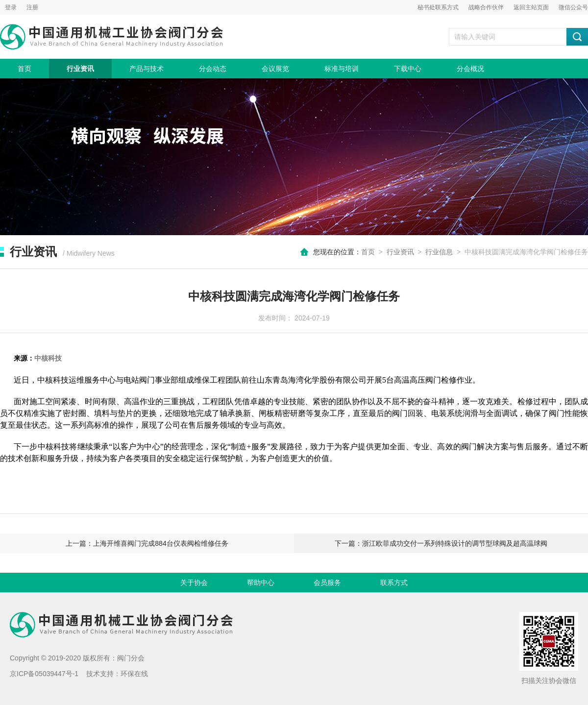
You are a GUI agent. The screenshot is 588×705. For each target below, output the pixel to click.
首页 (24, 69)
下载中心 (408, 69)
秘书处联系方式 (438, 7)
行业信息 (439, 252)
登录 (11, 7)
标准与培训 (342, 69)
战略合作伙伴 (486, 7)
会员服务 (327, 583)
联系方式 (394, 583)
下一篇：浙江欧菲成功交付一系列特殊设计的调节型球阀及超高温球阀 (441, 543)
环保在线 (134, 674)
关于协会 (194, 583)
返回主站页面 (531, 7)
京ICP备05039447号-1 (44, 674)
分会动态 (213, 69)
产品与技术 (147, 69)
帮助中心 (261, 583)
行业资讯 (80, 69)
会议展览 (275, 69)
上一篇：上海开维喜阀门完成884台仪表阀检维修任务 (147, 543)
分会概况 (470, 69)
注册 (32, 7)
